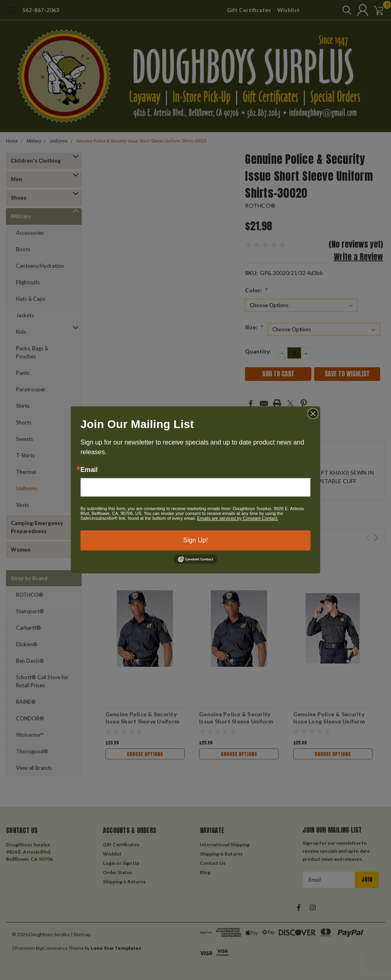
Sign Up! (195, 540)
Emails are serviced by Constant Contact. (238, 518)
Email (89, 470)
